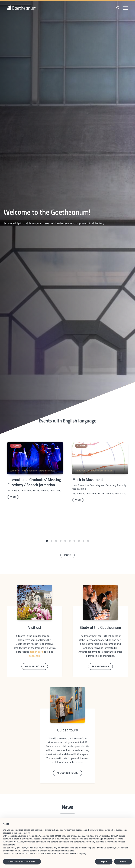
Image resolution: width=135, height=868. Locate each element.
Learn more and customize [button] (22, 861)
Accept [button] (123, 861)
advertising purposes (13, 842)
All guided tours (67, 773)
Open (13, 497)
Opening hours (35, 666)
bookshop (34, 656)
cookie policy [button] (23, 833)
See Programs (100, 666)
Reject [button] (104, 861)
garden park (36, 652)
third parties (55, 836)
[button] (47, 541)
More (67, 555)
